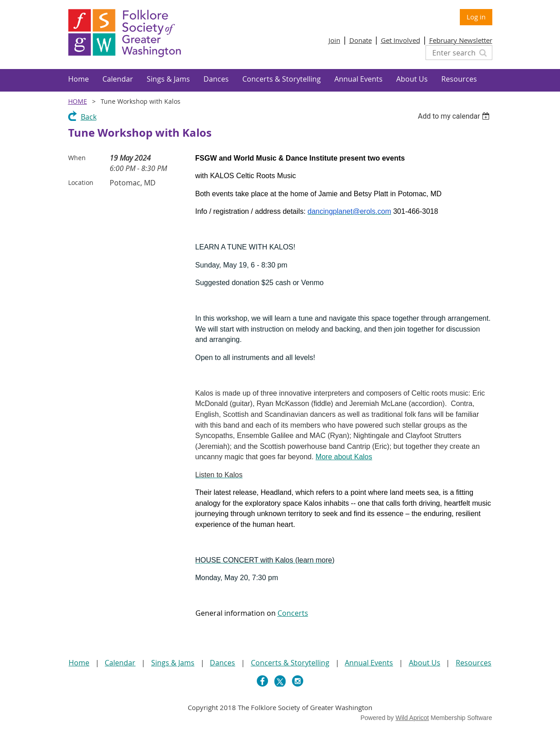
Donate (361, 40)
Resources (474, 663)
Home (78, 101)
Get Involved (400, 40)
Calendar (120, 663)
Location (81, 182)
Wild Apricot (412, 718)
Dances (222, 663)
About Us (425, 663)
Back (89, 117)
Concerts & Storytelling (290, 663)
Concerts (293, 613)
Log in (476, 17)
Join (334, 40)
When (77, 158)
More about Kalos (344, 457)
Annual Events (369, 663)
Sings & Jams (173, 663)
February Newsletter (461, 40)
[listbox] (455, 116)
